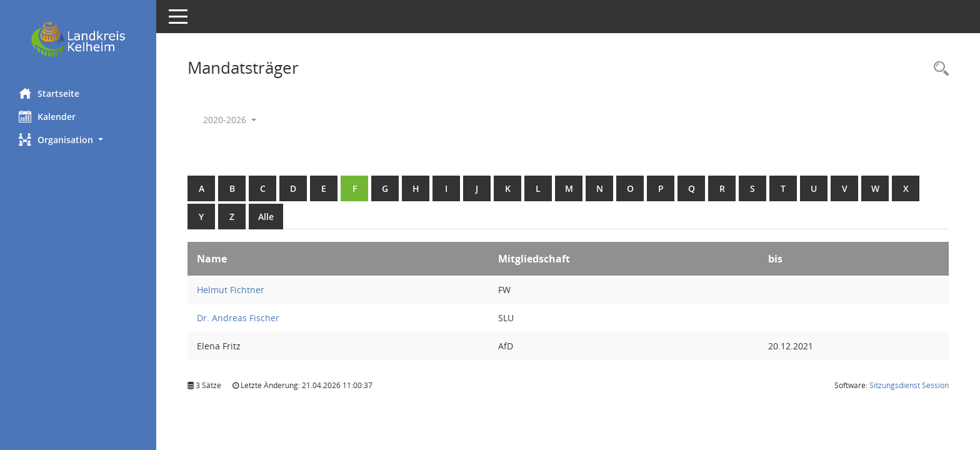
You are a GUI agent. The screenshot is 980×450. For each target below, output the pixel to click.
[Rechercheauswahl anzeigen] (938, 69)
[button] (78, 140)
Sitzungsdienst (909, 385)
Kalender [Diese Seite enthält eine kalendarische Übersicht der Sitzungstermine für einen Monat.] (47, 116)
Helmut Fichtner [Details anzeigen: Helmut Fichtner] (231, 290)
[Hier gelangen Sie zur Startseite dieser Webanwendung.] (78, 39)
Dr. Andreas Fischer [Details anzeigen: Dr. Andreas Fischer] (238, 318)
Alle (266, 217)
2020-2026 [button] (230, 120)
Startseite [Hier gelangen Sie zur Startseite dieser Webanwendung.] (49, 93)
